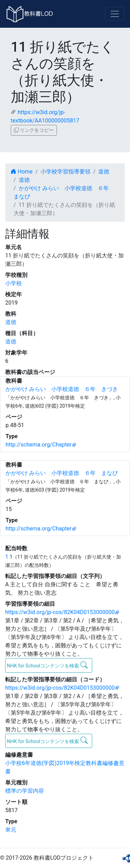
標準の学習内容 (25, 791)
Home (22, 172)
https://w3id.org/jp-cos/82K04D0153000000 (60, 612)
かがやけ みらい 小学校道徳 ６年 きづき (62, 389)
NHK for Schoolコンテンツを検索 (47, 665)
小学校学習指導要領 (66, 172)
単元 (11, 830)
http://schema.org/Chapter (39, 445)
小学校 (14, 283)
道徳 (104, 172)
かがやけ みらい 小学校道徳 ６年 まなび (62, 473)
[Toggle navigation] (115, 14)
